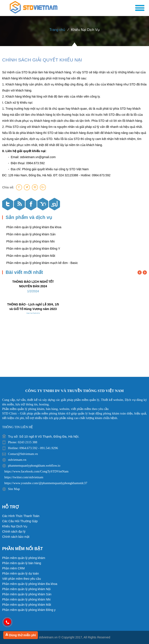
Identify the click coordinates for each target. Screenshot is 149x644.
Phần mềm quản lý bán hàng (22, 563)
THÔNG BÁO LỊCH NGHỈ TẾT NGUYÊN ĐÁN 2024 (33, 284)
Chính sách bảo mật (16, 537)
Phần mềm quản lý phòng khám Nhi (30, 241)
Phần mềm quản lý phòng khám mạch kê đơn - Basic (42, 263)
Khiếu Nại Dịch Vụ (85, 30)
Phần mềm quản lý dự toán (20, 573)
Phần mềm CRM (13, 568)
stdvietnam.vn (48, 637)
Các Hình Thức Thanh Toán (21, 516)
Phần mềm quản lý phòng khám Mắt (31, 256)
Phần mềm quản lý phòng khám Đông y (29, 610)
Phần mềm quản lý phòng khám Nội (26, 589)
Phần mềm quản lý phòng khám (24, 558)
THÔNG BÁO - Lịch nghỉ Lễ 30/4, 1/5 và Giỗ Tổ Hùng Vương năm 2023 (33, 307)
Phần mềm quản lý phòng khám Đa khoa (34, 227)
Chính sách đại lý (14, 532)
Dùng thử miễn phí (21, 635)
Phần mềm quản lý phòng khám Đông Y (33, 249)
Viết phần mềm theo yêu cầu (22, 579)
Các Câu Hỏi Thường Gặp (20, 521)
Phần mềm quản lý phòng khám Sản (31, 234)
